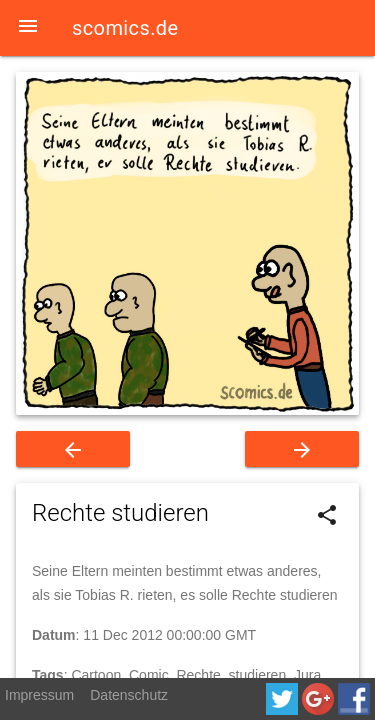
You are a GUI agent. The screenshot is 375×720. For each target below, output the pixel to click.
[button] (28, 28)
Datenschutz (129, 695)
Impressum (39, 695)
